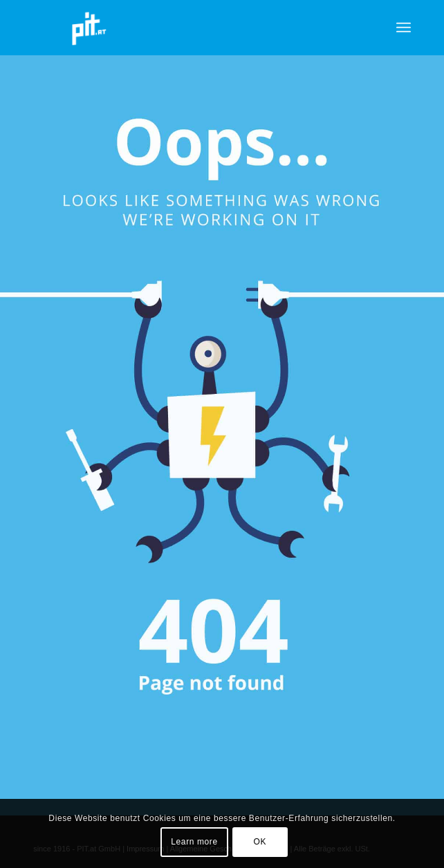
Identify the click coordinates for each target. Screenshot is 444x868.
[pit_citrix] (184, 28)
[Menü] (404, 28)
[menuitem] (404, 28)
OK (260, 842)
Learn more (194, 842)
